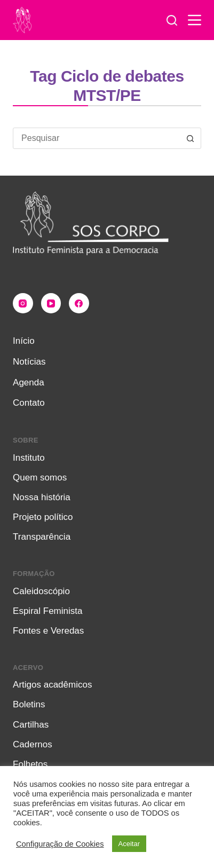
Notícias (29, 362)
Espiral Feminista (47, 611)
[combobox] (97, 138)
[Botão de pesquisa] (191, 138)
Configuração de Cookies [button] (60, 844)
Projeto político (43, 517)
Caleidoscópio (41, 591)
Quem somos (40, 478)
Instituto (29, 458)
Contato (29, 403)
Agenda (29, 382)
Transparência (42, 537)
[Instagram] (23, 303)
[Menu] (195, 20)
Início (24, 341)
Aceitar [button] (129, 844)
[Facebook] (79, 303)
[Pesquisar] (172, 20)
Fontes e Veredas (48, 631)
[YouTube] (51, 303)
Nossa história (42, 497)
